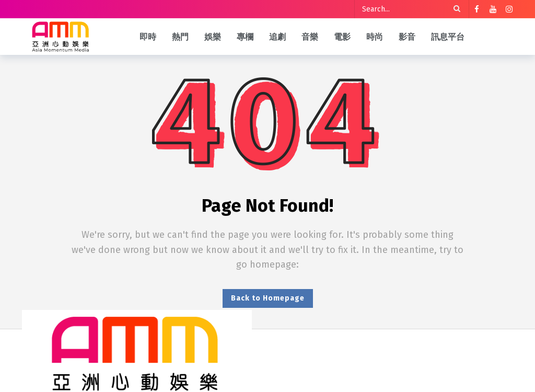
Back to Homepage (268, 298)
